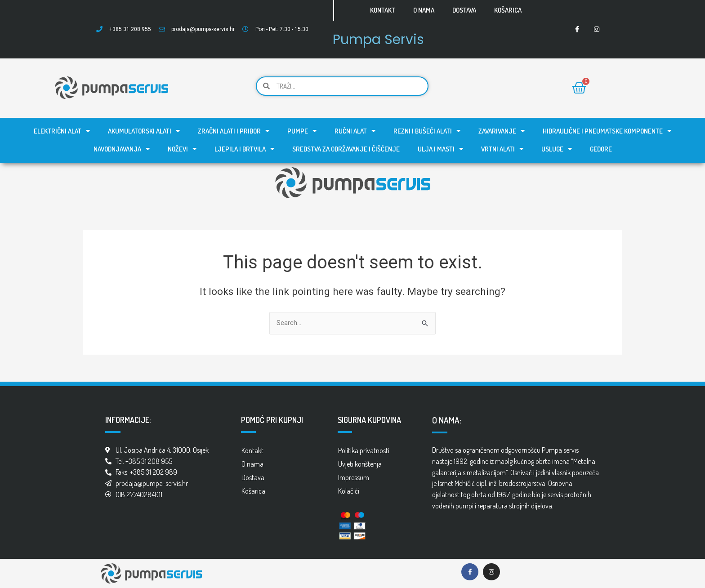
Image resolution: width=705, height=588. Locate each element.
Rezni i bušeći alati (427, 131)
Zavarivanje (502, 131)
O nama (424, 10)
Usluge (557, 149)
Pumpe (302, 131)
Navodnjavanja (122, 149)
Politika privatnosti (364, 450)
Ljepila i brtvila (244, 149)
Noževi (182, 149)
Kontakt (383, 10)
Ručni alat (355, 131)
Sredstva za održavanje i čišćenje (346, 149)
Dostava (464, 10)
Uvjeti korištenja (360, 464)
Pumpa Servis (381, 39)
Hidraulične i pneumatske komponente (607, 131)
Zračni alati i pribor (234, 131)
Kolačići (349, 491)
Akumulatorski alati (144, 131)
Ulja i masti (440, 149)
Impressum (354, 477)
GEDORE (601, 149)
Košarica (508, 10)
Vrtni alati (502, 149)
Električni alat (62, 131)
